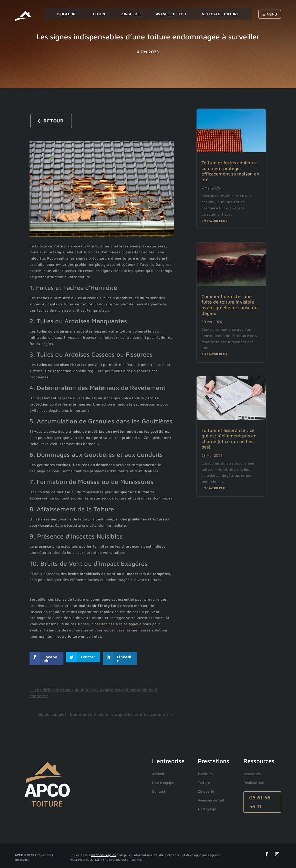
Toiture (99, 14)
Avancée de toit (171, 14)
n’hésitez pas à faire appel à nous (121, 624)
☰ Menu (270, 14)
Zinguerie (131, 14)
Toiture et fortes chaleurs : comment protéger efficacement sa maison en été (230, 171)
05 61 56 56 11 (260, 802)
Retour (58, 121)
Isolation (66, 14)
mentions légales (103, 855)
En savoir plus (214, 221)
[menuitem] (159, 774)
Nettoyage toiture (220, 14)
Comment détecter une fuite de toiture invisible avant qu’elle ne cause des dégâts (230, 305)
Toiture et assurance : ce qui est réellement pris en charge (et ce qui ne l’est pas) (229, 439)
